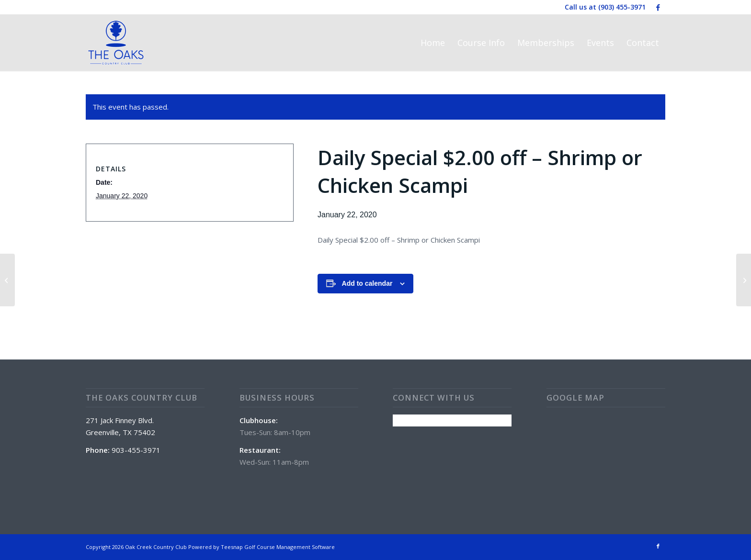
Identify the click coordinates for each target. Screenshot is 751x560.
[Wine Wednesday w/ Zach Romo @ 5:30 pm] (744, 280)
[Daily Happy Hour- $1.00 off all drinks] (7, 280)
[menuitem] (433, 43)
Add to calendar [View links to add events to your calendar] (367, 283)
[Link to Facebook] (658, 7)
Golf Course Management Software (290, 547)
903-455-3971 (136, 450)
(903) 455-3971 (622, 7)
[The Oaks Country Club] (116, 43)
